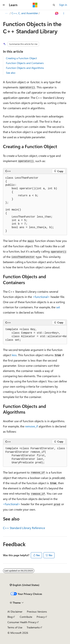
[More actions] (64, 13)
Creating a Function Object (21, 58)
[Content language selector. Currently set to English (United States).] (25, 585)
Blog (10, 617)
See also (11, 73)
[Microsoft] (35, 5)
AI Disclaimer (15, 612)
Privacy (41, 617)
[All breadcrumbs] (6, 13)
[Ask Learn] (57, 13)
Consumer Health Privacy (22, 622)
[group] (35, 335)
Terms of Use (15, 627)
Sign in (63, 5)
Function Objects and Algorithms (25, 68)
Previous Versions (37, 612)
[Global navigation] (4, 5)
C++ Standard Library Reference (24, 528)
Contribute (26, 617)
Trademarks (33, 627)
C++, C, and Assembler (25, 13)
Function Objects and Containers (25, 63)
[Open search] (54, 5)
